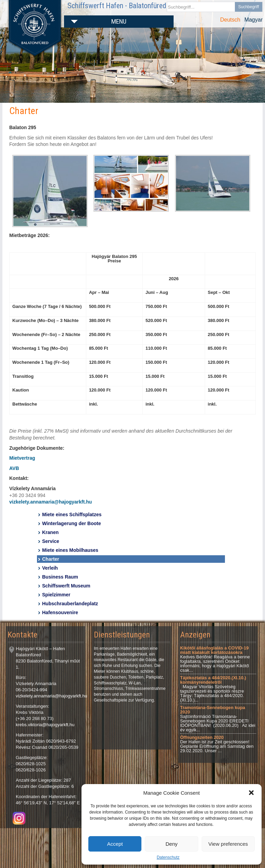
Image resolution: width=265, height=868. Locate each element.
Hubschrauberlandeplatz (70, 604)
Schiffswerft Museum (66, 586)
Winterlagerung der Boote (72, 523)
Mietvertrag (22, 458)
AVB (14, 468)
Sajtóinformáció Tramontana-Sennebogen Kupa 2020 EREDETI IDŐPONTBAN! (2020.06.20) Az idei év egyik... (218, 719)
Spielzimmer (56, 595)
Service (51, 541)
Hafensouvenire (60, 612)
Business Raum (60, 577)
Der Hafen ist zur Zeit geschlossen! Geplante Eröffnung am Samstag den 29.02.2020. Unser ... (217, 744)
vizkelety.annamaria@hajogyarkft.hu (51, 502)
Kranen (50, 532)
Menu (119, 21)
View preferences (228, 844)
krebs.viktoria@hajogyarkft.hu (45, 725)
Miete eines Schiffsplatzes (72, 514)
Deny (171, 844)
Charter (51, 559)
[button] (251, 793)
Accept (115, 844)
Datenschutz (168, 857)
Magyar (254, 20)
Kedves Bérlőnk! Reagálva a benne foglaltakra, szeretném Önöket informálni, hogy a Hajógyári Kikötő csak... (215, 659)
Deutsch (230, 20)
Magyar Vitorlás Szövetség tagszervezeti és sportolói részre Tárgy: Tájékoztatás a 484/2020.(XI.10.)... (213, 689)
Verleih (50, 568)
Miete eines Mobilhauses (70, 550)
